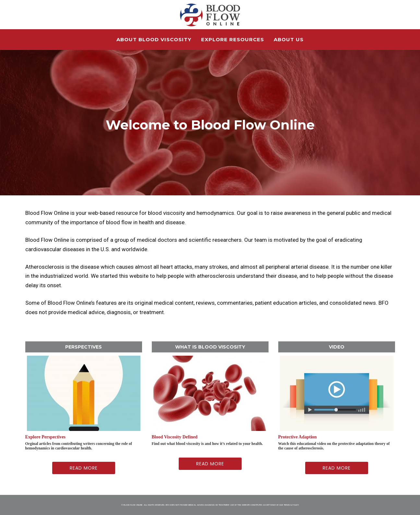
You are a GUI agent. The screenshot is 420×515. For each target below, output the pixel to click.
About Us (289, 39)
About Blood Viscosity (154, 39)
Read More (84, 468)
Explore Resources (233, 39)
